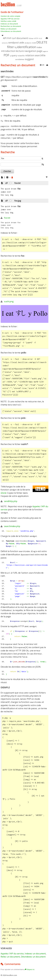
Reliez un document (8, 29)
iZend (3, 493)
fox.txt (7, 218)
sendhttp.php (11, 501)
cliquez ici (31, 969)
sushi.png (9, 301)
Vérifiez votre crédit (8, 21)
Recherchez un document (11, 26)
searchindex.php (12, 526)
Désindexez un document (11, 31)
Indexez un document (9, 24)
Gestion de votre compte (10, 16)
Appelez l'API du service (10, 19)
